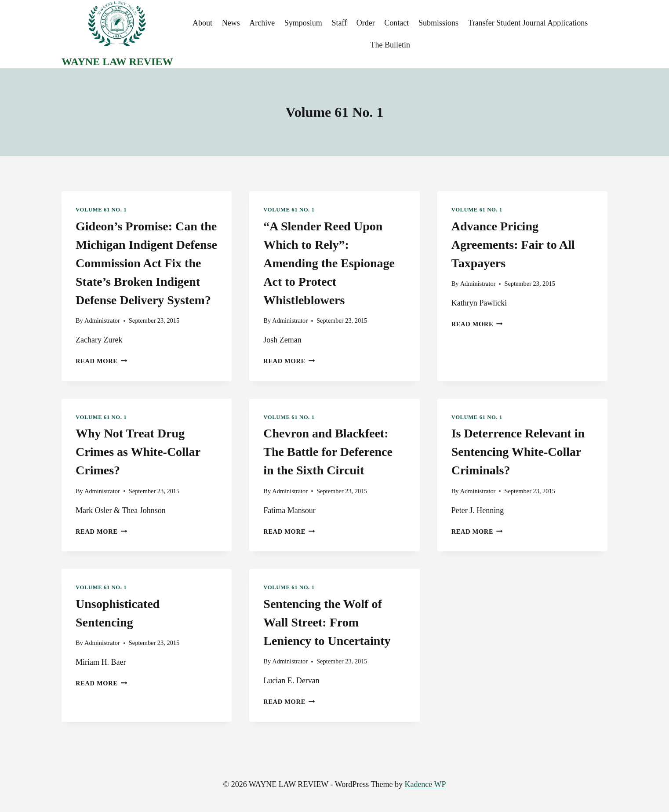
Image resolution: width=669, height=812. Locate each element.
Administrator (102, 320)
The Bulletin (390, 45)
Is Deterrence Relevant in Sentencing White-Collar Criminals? (518, 452)
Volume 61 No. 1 (101, 210)
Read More (101, 361)
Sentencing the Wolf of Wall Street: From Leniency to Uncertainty (327, 622)
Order (366, 23)
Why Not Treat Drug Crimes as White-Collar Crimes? (138, 452)
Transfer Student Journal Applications (528, 23)
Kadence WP (425, 784)
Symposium (303, 23)
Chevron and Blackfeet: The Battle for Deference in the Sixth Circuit (328, 452)
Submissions (438, 23)
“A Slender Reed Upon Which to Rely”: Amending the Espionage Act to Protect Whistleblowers (329, 263)
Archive (262, 23)
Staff (339, 23)
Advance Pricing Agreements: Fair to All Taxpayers (513, 245)
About (202, 23)
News (231, 23)
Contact (396, 23)
